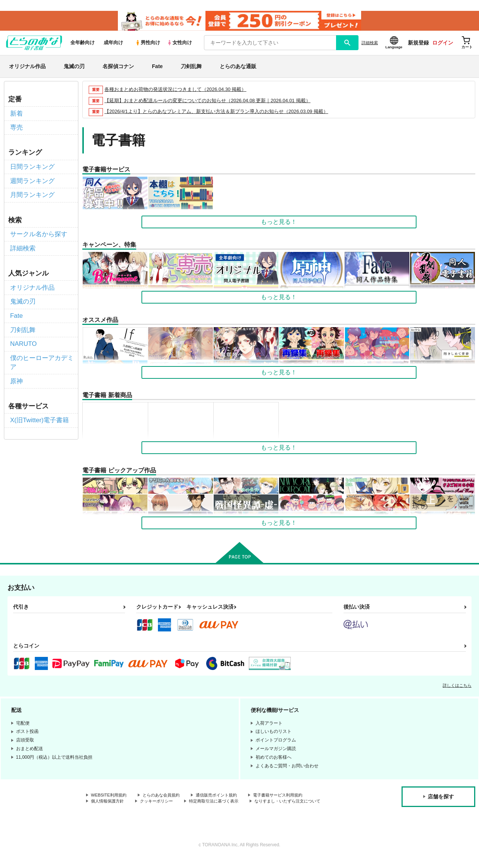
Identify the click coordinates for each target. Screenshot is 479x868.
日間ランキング (31, 167)
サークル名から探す (37, 232)
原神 (16, 371)
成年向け (113, 45)
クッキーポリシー (161, 804)
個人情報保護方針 (109, 804)
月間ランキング (31, 194)
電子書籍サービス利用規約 (290, 798)
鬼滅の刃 (74, 69)
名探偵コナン (118, 69)
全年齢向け (83, 45)
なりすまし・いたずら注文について (127, 811)
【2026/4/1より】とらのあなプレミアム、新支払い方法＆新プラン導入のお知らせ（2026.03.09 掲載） (217, 114)
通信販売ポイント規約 (224, 798)
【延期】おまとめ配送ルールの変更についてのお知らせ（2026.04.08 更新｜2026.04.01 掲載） (208, 103)
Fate (157, 69)
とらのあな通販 (238, 69)
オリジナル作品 (27, 69)
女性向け (179, 45)
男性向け (148, 45)
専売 (16, 129)
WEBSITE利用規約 (110, 798)
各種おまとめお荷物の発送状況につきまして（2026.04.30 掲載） (176, 92)
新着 (16, 115)
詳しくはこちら (457, 688)
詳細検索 (370, 45)
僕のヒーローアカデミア (40, 354)
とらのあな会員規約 (165, 798)
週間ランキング (31, 181)
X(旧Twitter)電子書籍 (38, 410)
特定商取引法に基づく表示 (222, 804)
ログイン (443, 45)
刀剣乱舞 (191, 69)
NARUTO (23, 337)
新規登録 (418, 45)
